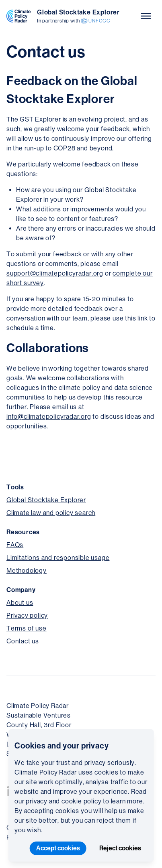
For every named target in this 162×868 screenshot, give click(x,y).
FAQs (15, 545)
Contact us (23, 641)
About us (20, 603)
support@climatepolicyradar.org (55, 273)
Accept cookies (58, 848)
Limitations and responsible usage (58, 558)
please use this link (119, 318)
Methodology (27, 571)
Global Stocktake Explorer (46, 500)
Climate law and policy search (51, 513)
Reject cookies (120, 848)
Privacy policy (27, 616)
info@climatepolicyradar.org (49, 417)
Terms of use (27, 628)
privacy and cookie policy (64, 801)
